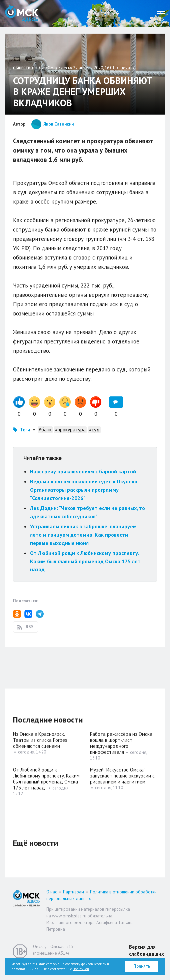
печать (127, 68)
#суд (94, 430)
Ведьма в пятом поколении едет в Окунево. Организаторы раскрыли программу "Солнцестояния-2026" (84, 490)
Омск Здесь (22, 13)
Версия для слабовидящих (146, 950)
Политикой (81, 969)
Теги (25, 430)
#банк (45, 430)
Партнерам (73, 892)
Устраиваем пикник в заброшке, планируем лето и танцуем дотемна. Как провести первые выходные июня (83, 534)
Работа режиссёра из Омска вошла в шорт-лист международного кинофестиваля (121, 743)
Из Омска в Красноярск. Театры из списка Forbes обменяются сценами (40, 740)
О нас (52, 892)
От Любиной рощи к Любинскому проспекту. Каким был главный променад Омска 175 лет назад (85, 561)
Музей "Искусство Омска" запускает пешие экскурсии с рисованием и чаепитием (122, 776)
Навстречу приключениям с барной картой (83, 471)
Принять (142, 966)
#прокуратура (70, 430)
